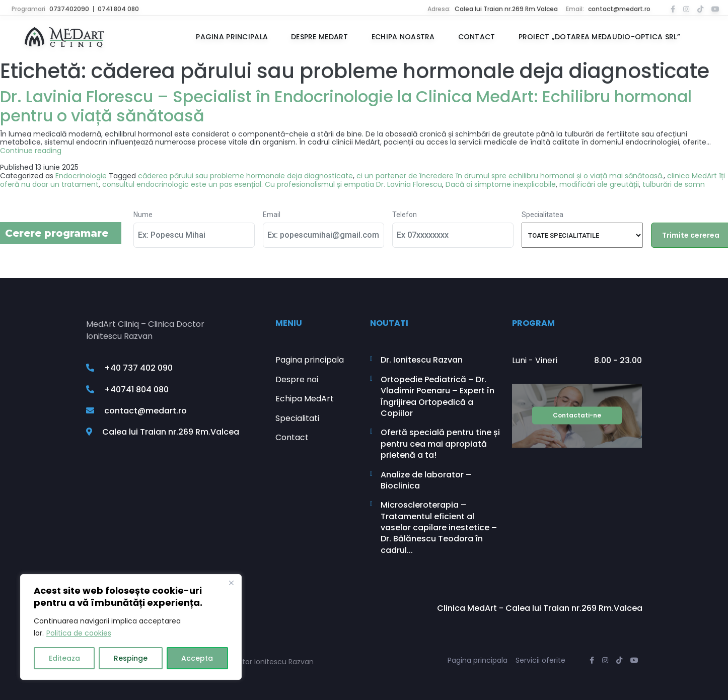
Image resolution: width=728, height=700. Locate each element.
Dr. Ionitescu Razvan (422, 360)
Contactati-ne (577, 415)
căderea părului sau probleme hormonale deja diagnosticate (245, 176)
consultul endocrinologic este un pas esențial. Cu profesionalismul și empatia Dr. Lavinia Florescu (272, 184)
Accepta (197, 658)
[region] (131, 627)
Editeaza (64, 658)
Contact (477, 37)
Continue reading (31, 151)
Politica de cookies (79, 633)
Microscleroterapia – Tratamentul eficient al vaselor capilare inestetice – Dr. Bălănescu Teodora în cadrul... (439, 528)
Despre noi (297, 380)
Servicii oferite (540, 660)
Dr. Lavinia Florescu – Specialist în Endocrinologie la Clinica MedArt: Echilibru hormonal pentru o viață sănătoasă (346, 106)
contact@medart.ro (619, 9)
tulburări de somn (674, 184)
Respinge (131, 658)
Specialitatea (542, 215)
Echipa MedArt (305, 399)
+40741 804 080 (127, 390)
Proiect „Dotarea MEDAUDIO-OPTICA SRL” (599, 37)
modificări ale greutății (599, 184)
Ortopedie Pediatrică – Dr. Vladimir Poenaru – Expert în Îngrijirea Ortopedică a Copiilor (438, 397)
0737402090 (69, 9)
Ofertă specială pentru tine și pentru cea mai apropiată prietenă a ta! (440, 444)
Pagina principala (232, 37)
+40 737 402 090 (129, 368)
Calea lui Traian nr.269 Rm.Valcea (506, 9)
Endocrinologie (81, 176)
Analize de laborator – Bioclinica (426, 480)
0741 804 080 (118, 9)
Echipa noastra (403, 37)
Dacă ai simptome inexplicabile (501, 184)
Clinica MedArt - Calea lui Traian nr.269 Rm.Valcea (540, 608)
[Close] (231, 583)
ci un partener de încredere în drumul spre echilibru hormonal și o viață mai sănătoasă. (510, 176)
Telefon (405, 215)
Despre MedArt (320, 37)
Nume (143, 215)
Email (272, 215)
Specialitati (297, 418)
